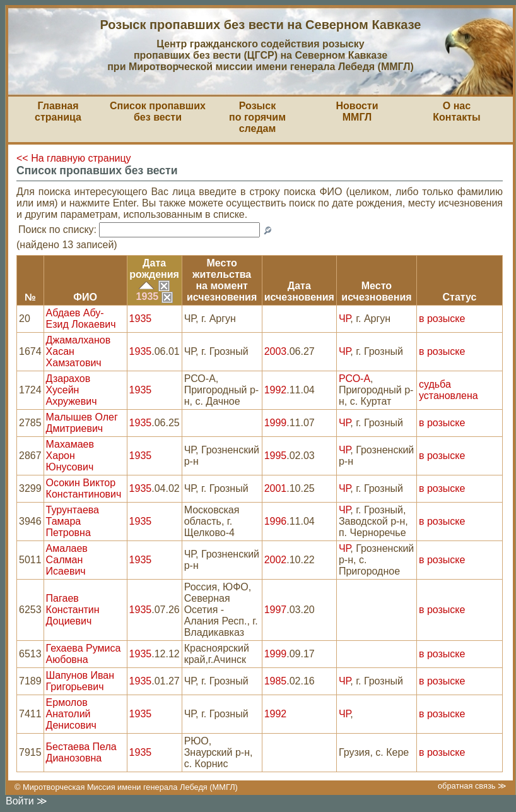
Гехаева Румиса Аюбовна (84, 654)
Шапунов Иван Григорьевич (80, 681)
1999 (276, 423)
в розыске (442, 319)
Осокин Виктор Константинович (84, 488)
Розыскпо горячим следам (257, 117)
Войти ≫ (26, 801)
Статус (460, 297)
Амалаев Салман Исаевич (67, 560)
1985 (276, 681)
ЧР (344, 319)
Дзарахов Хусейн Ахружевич (72, 390)
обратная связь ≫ (472, 786)
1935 (155, 296)
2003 (276, 351)
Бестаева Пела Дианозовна (81, 752)
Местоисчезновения (376, 291)
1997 (276, 610)
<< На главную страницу (74, 158)
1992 (276, 390)
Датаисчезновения (299, 291)
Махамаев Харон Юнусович (70, 456)
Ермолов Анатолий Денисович (71, 714)
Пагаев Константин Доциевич (73, 610)
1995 (276, 456)
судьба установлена (449, 390)
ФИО (85, 297)
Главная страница (58, 111)
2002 (276, 560)
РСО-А (355, 379)
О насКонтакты (456, 111)
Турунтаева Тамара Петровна (73, 521)
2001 (276, 488)
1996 (276, 521)
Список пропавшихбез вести (158, 111)
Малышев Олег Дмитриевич (82, 423)
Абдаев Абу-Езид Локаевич (81, 319)
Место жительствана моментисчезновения (222, 280)
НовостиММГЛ (357, 111)
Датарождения (154, 269)
